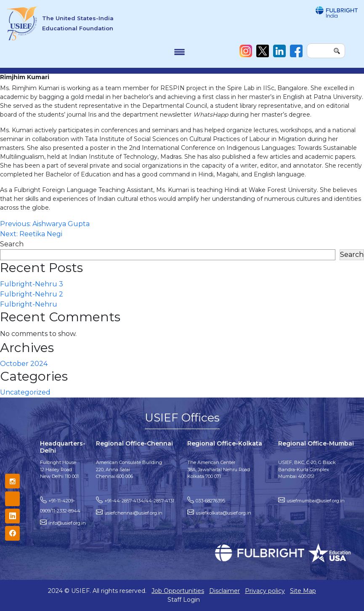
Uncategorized (25, 392)
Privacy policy (265, 591)
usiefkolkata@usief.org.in (223, 513)
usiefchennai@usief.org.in (133, 513)
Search (12, 244)
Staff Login (184, 600)
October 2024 (24, 364)
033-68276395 (210, 501)
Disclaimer (225, 591)
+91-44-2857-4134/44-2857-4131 (139, 501)
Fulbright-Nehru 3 (32, 284)
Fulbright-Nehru (29, 304)
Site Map (303, 591)
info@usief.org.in (67, 523)
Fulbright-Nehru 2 (32, 294)
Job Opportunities (178, 591)
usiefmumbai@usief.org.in (316, 501)
